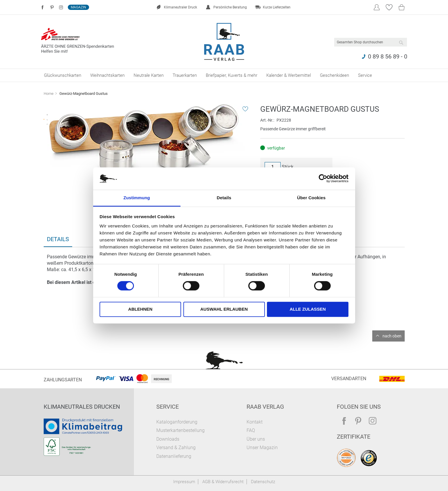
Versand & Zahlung (176, 448)
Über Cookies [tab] (311, 198)
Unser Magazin (262, 448)
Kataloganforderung (177, 422)
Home (49, 94)
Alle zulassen (308, 309)
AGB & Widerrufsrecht (223, 482)
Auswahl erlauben (224, 309)
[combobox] (371, 42)
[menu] (224, 75)
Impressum (184, 482)
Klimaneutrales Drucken (82, 407)
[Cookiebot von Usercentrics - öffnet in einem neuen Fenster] (323, 179)
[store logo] (224, 42)
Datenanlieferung (174, 456)
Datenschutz (263, 482)
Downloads (168, 439)
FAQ (251, 430)
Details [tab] (224, 198)
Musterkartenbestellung (180, 430)
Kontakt (255, 422)
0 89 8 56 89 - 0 (388, 56)
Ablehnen (140, 309)
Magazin (78, 7)
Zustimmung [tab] (137, 198)
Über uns (256, 439)
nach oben (392, 336)
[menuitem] (63, 75)
